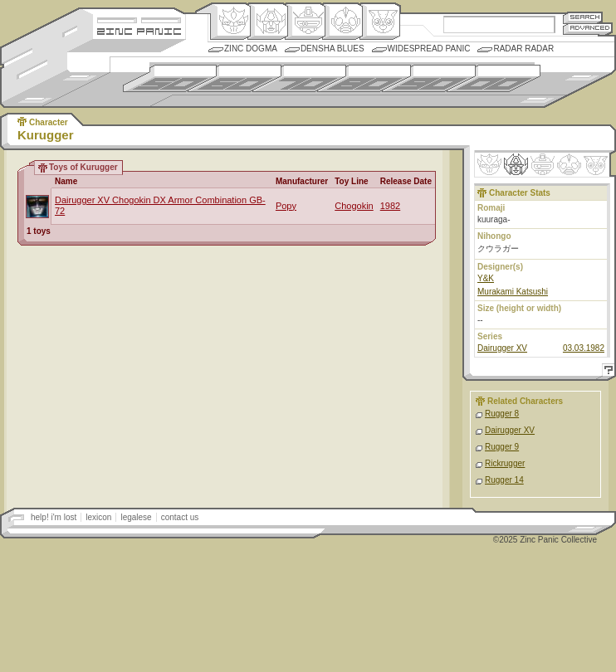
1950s (170, 78)
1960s (235, 78)
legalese (136, 517)
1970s (299, 78)
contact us (180, 517)
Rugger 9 (502, 447)
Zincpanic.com (139, 30)
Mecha (305, 22)
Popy (286, 206)
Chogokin (354, 206)
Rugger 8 (502, 414)
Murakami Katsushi (513, 292)
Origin (230, 22)
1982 (390, 206)
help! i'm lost (54, 517)
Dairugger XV (502, 348)
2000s (494, 78)
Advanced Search (588, 29)
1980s (364, 78)
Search (583, 17)
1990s (429, 78)
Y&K (486, 278)
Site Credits (139, 19)
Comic (380, 22)
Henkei (268, 22)
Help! (606, 372)
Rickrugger (505, 463)
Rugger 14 (504, 480)
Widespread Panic (429, 49)
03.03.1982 (584, 348)
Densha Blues (332, 49)
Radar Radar (523, 49)
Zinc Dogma (251, 49)
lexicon (98, 517)
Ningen (342, 22)
